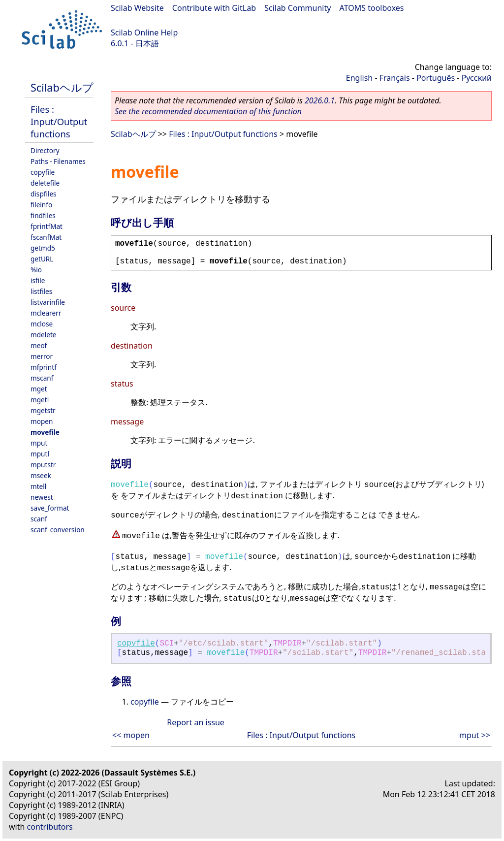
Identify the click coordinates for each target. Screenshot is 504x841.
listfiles (41, 291)
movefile (45, 432)
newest (42, 497)
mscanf (42, 378)
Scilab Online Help (144, 32)
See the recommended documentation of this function (208, 111)
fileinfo (41, 205)
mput (39, 443)
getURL (42, 259)
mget (39, 389)
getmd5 (43, 248)
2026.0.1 (320, 100)
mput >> (475, 735)
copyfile (43, 172)
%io (36, 270)
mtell (38, 486)
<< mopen (131, 735)
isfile (38, 280)
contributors (50, 827)
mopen (42, 421)
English (359, 78)
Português (436, 78)
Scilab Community (298, 8)
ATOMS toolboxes (372, 8)
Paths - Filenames (58, 161)
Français (395, 78)
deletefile (45, 183)
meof (39, 345)
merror (42, 356)
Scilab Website (137, 8)
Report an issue (195, 722)
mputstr (43, 465)
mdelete (44, 335)
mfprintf (44, 367)
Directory (45, 150)
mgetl (40, 400)
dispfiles (44, 194)
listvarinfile (48, 302)
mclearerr (46, 313)
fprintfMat (47, 226)
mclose (42, 324)
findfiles (43, 215)
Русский (477, 78)
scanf (39, 519)
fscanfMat (46, 237)
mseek (41, 475)
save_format (50, 508)
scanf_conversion (58, 530)
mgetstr (43, 410)
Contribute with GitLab (214, 8)
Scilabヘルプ (62, 87)
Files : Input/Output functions (59, 121)
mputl (40, 454)
